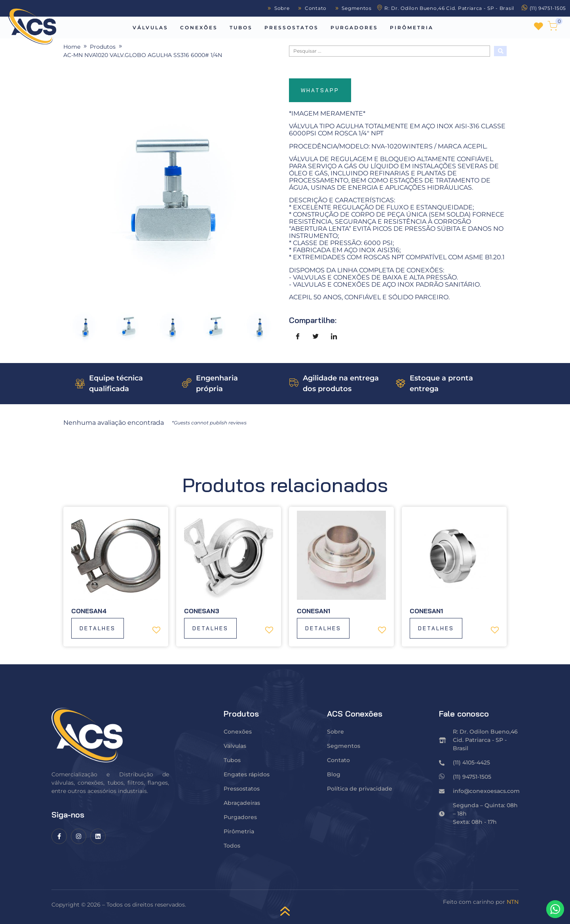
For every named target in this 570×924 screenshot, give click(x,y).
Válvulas (150, 28)
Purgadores (354, 28)
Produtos (103, 47)
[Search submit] (500, 51)
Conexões (199, 28)
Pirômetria (412, 28)
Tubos (241, 28)
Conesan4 (89, 611)
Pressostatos (292, 28)
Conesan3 (202, 611)
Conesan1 (313, 611)
